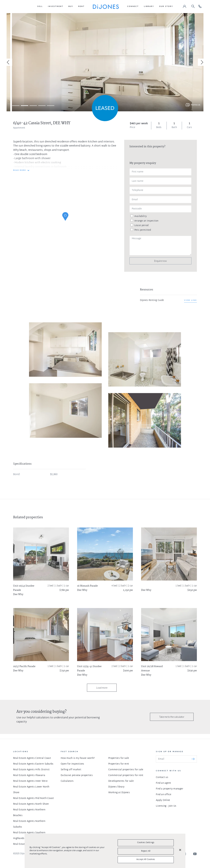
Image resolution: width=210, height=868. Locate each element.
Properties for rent (119, 764)
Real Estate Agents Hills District (31, 770)
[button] (40, 7)
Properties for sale (119, 758)
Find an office (164, 795)
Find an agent (163, 783)
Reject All (146, 851)
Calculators (67, 781)
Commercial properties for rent (126, 775)
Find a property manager (169, 789)
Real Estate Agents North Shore (31, 804)
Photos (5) (195, 105)
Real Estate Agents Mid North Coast (34, 798)
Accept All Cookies (146, 859)
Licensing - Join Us (166, 806)
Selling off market (71, 770)
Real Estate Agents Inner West (30, 781)
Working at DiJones (119, 793)
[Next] (201, 62)
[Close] (180, 850)
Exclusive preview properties (77, 775)
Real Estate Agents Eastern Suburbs (33, 764)
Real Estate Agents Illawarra (29, 775)
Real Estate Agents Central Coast (32, 758)
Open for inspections (72, 764)
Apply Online (163, 800)
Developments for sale (121, 781)
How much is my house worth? (78, 758)
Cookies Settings (146, 843)
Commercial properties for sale (126, 770)
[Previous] (9, 62)
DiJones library (116, 787)
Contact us (162, 777)
